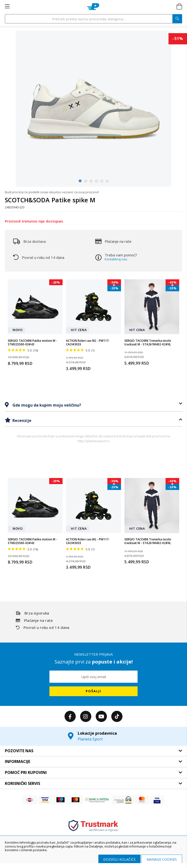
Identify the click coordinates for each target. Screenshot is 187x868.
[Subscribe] (93, 691)
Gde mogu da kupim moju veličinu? (46, 405)
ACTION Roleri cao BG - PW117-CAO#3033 (88, 343)
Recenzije (21, 420)
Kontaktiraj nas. (116, 259)
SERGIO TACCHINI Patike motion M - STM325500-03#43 (33, 343)
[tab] (93, 405)
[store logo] (93, 7)
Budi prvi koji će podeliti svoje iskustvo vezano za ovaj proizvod (52, 192)
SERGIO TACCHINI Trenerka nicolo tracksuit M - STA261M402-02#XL (148, 343)
